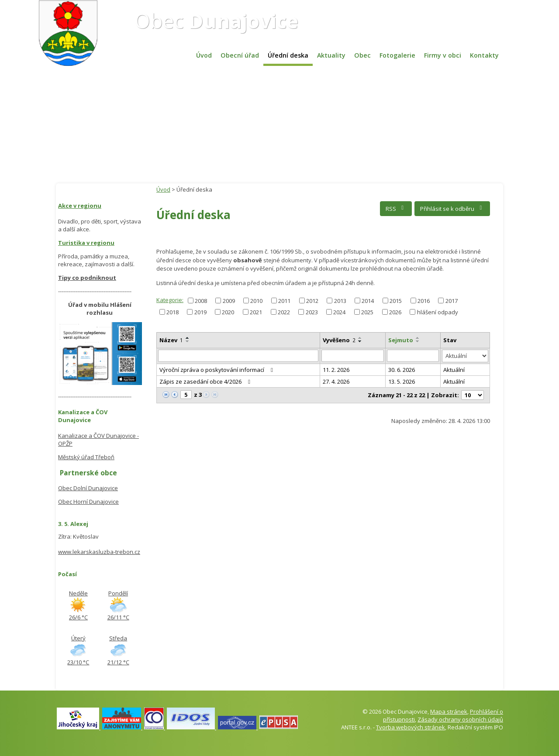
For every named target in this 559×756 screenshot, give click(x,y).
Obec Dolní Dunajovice (88, 488)
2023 (312, 312)
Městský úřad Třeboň (86, 457)
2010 (256, 300)
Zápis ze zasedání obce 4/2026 (206, 381)
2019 (200, 312)
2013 (340, 300)
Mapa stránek (449, 711)
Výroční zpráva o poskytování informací (217, 370)
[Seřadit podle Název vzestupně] (188, 338)
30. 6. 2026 (402, 370)
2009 (229, 300)
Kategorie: (170, 300)
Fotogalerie (397, 55)
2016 (424, 300)
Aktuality (331, 55)
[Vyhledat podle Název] (238, 356)
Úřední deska (288, 55)
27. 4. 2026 (336, 381)
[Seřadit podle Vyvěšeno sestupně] (360, 341)
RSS (396, 209)
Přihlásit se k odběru (452, 209)
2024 (339, 312)
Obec (216, 21)
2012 (312, 300)
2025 (367, 312)
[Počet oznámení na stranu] (473, 395)
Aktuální (454, 370)
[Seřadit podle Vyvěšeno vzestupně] (360, 338)
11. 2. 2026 (336, 370)
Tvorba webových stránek (411, 727)
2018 (173, 312)
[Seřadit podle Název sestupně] (188, 341)
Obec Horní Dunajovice (88, 502)
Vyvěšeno (339, 340)
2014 (368, 300)
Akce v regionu (80, 206)
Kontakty (484, 55)
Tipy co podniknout (87, 278)
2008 (201, 300)
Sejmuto (401, 340)
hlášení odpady (438, 312)
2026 (395, 312)
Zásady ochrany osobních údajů (460, 719)
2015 (396, 300)
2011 (284, 300)
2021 (256, 312)
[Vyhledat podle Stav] (465, 356)
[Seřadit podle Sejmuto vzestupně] (418, 338)
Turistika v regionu (86, 243)
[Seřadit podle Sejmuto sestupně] (418, 341)
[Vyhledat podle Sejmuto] (413, 356)
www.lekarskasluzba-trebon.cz (99, 552)
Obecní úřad (240, 55)
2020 (228, 312)
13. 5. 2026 (402, 381)
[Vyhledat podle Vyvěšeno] (353, 356)
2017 (452, 300)
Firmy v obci (443, 55)
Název (171, 340)
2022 (284, 312)
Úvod (204, 55)
